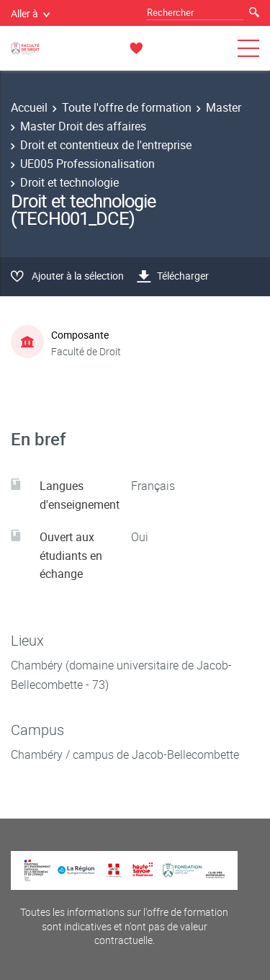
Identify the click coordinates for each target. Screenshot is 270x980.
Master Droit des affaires (83, 126)
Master (224, 107)
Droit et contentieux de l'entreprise (106, 145)
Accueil (29, 107)
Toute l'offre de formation (127, 107)
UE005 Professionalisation (87, 164)
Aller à (30, 13)
